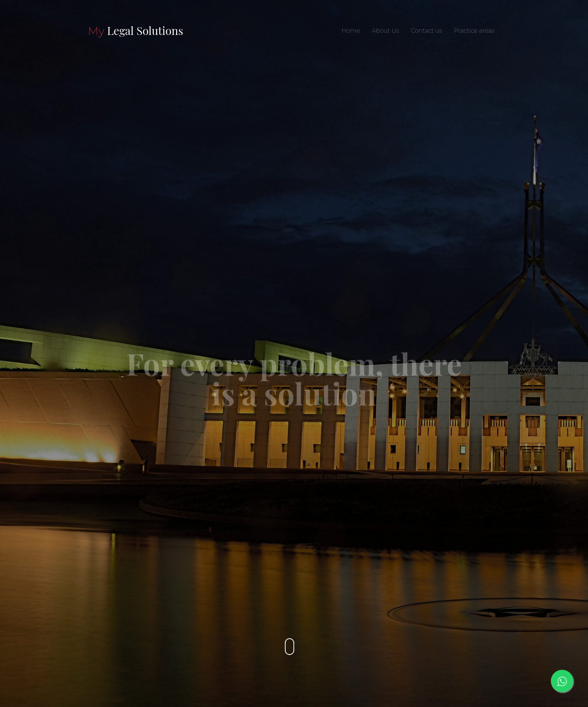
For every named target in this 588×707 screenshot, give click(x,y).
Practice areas (474, 31)
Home (351, 31)
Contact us (426, 31)
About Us (385, 31)
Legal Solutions (136, 30)
